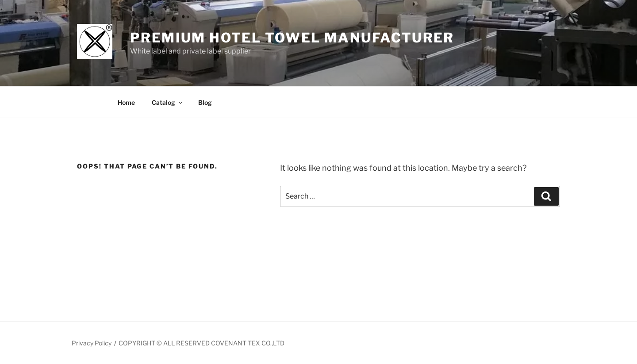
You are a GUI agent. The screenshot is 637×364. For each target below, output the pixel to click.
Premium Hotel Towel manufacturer (292, 38)
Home (126, 102)
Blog (205, 102)
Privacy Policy (92, 343)
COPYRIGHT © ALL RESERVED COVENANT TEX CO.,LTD (201, 343)
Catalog (168, 102)
